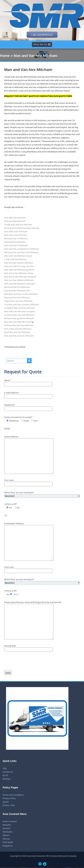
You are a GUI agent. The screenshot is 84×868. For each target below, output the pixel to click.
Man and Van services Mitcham (19, 336)
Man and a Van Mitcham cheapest (20, 277)
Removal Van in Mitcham (16, 239)
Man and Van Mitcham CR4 (17, 291)
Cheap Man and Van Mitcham (18, 225)
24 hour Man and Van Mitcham (19, 325)
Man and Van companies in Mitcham (21, 249)
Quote (6, 802)
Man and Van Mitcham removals (19, 284)
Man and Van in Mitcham (16, 245)
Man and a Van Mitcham (16, 235)
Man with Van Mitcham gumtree (19, 270)
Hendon (6, 828)
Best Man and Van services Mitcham (21, 294)
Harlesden (8, 832)
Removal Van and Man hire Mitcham (21, 252)
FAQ (5, 768)
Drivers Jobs (9, 805)
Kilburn (6, 835)
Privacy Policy (9, 798)
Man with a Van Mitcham (16, 232)
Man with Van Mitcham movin (18, 322)
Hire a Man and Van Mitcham (18, 329)
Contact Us (8, 772)
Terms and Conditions (13, 795)
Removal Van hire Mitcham (17, 287)
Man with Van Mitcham (15, 218)
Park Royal (8, 842)
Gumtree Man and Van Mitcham (19, 315)
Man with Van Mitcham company (20, 311)
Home (5, 56)
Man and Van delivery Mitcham (19, 280)
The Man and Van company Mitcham (22, 305)
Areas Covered (10, 821)
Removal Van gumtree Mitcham (19, 318)
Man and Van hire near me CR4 (19, 266)
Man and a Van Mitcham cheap (19, 273)
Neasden (7, 825)
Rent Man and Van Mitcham (17, 332)
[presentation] (26, 662)
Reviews (6, 779)
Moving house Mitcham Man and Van (22, 228)
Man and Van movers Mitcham (19, 263)
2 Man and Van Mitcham (16, 259)
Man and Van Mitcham (15, 221)
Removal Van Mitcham (15, 242)
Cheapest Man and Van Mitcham (20, 308)
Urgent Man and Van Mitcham (18, 301)
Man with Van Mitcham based (18, 256)
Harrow (6, 839)
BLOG (5, 775)
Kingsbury (7, 846)
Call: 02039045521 (42, 35)
